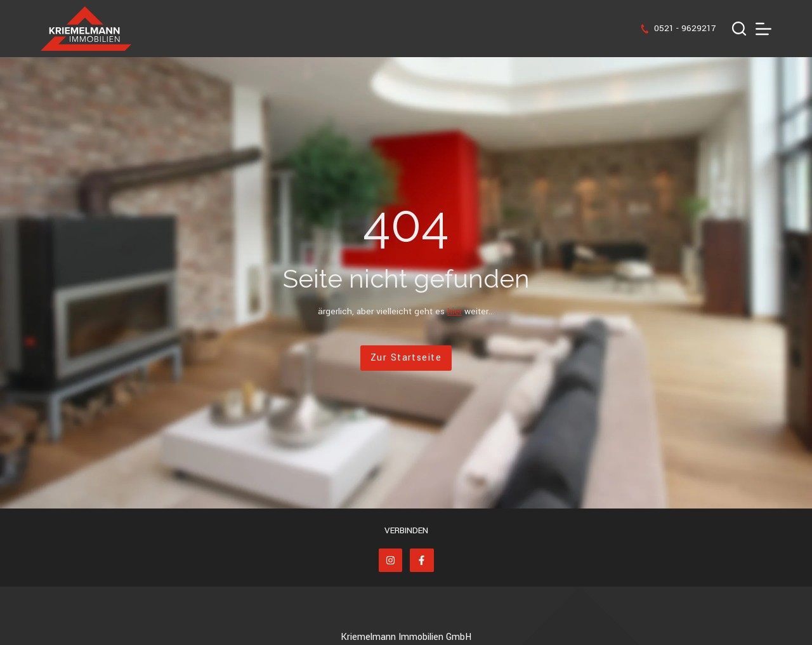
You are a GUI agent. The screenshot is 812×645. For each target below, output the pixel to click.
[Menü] (763, 29)
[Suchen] (739, 29)
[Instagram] (391, 561)
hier (455, 311)
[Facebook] (422, 561)
